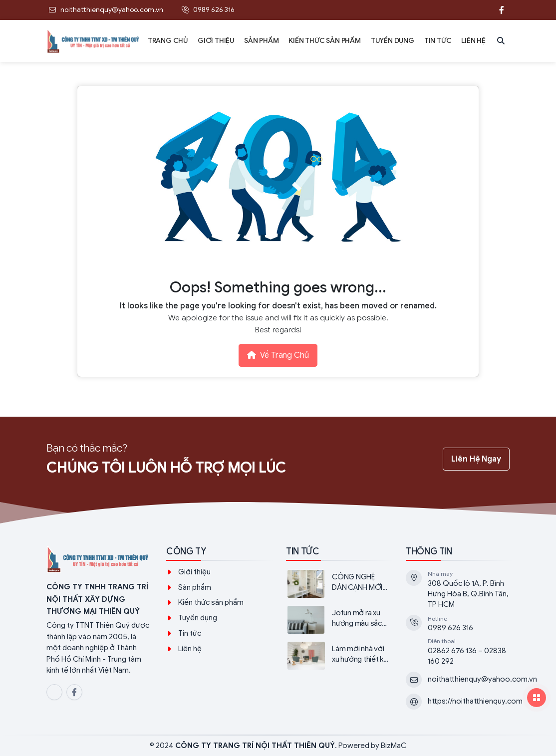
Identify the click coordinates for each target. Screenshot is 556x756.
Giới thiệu (194, 572)
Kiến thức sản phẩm (211, 602)
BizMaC (394, 746)
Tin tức (190, 633)
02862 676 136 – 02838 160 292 (467, 656)
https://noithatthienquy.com (475, 701)
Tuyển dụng (198, 618)
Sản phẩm (195, 587)
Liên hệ (190, 649)
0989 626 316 (450, 628)
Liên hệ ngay (476, 459)
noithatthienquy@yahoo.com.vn (482, 679)
